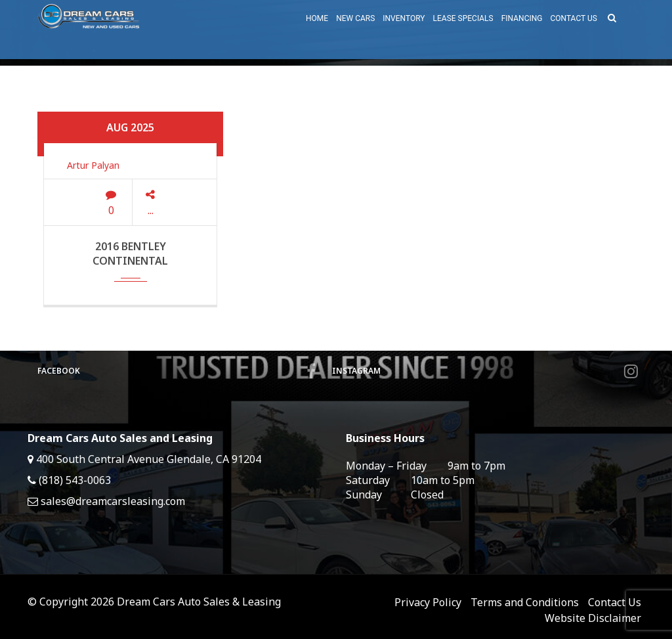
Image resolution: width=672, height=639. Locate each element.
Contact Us (615, 602)
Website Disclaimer (593, 618)
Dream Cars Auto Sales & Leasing (199, 602)
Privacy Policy (428, 602)
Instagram (485, 371)
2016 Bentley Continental (130, 253)
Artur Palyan (93, 165)
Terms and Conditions (525, 602)
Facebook (177, 371)
